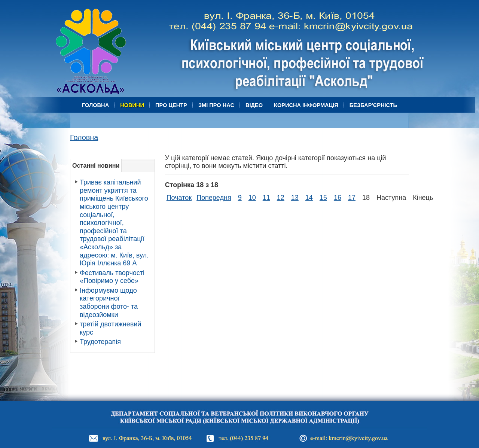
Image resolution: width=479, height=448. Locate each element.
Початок (179, 198)
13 (295, 198)
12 (281, 198)
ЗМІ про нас (216, 105)
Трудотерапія (100, 342)
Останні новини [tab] (96, 165)
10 (252, 198)
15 (323, 198)
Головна (95, 105)
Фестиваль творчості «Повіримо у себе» (112, 277)
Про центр (171, 105)
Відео (254, 105)
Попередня (214, 198)
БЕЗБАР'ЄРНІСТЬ (373, 105)
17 (352, 198)
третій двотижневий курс (110, 328)
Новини (132, 105)
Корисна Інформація (306, 105)
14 (309, 198)
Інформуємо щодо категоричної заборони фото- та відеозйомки (109, 303)
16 (338, 198)
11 (266, 198)
